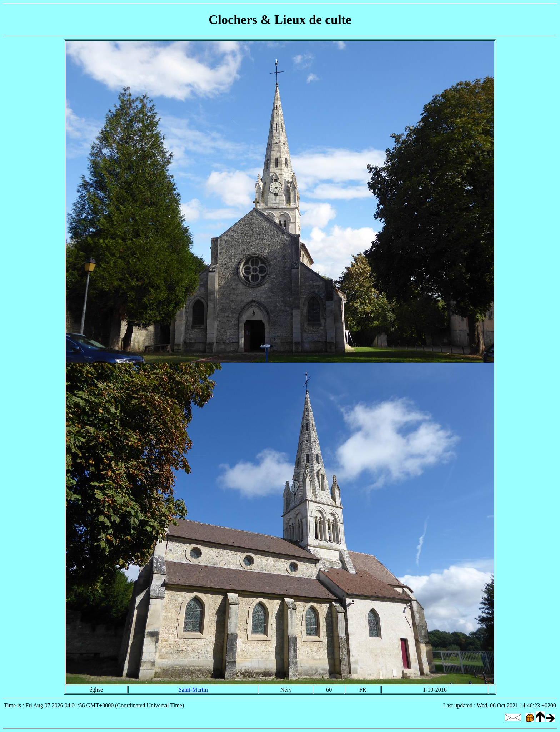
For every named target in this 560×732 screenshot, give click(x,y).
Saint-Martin (193, 690)
